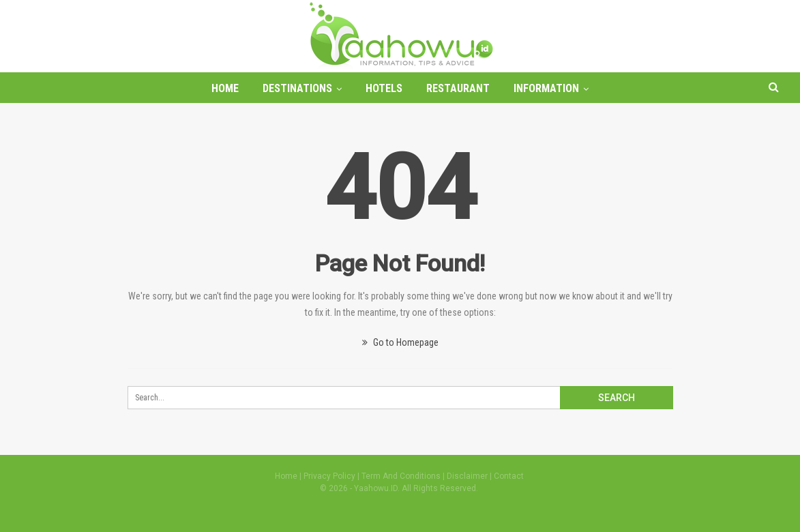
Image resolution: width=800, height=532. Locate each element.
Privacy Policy (329, 476)
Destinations (297, 88)
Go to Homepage (400, 342)
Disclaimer (467, 476)
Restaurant (458, 88)
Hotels (384, 88)
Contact (509, 476)
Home (225, 88)
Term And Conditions (401, 476)
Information (546, 88)
